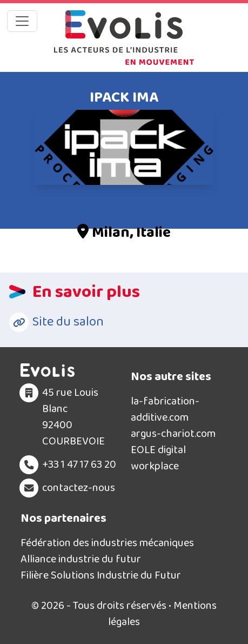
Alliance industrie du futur (81, 559)
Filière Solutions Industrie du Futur (101, 575)
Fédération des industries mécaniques (107, 543)
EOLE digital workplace (158, 458)
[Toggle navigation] (22, 21)
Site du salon (68, 322)
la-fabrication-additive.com (165, 409)
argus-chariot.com (173, 434)
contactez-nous (79, 488)
